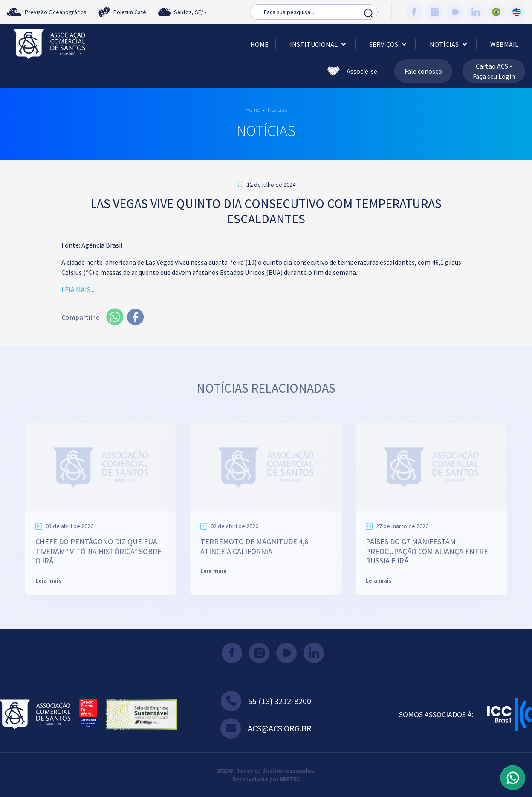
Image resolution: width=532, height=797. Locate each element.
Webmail (504, 44)
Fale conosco (423, 71)
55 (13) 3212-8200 (266, 701)
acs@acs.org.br (266, 728)
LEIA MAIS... (78, 289)
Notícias (449, 44)
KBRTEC (290, 779)
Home (259, 44)
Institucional (319, 44)
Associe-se (352, 71)
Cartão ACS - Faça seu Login (494, 71)
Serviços (389, 44)
